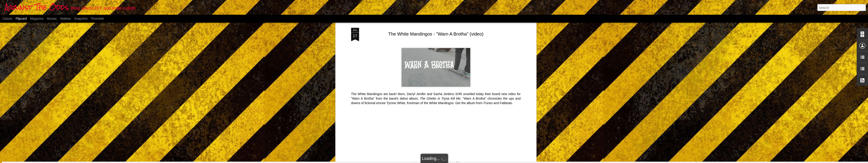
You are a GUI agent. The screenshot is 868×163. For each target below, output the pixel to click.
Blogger (456, 161)
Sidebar (66, 19)
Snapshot (81, 19)
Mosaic (52, 19)
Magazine (37, 19)
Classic (7, 19)
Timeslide (97, 19)
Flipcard (21, 19)
